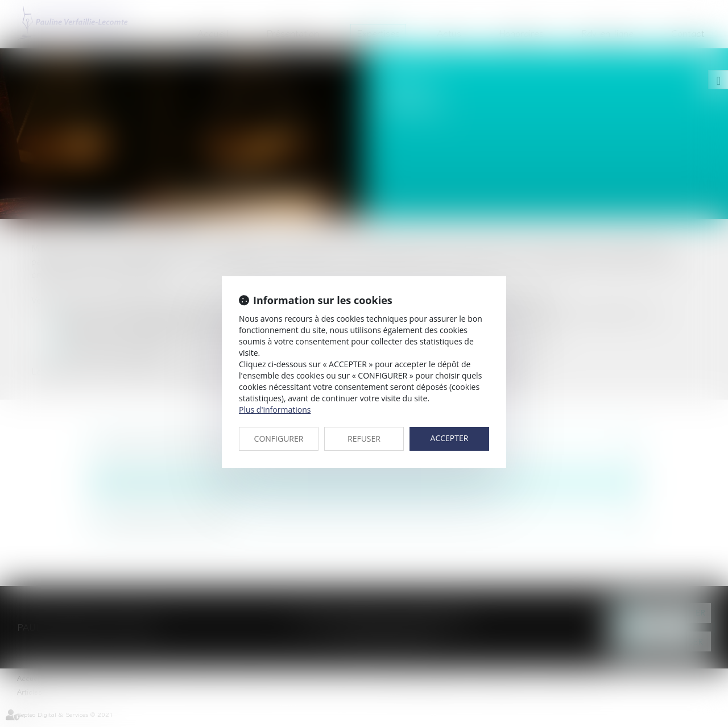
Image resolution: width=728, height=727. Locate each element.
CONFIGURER (279, 439)
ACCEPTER (450, 438)
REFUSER (364, 439)
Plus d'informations (275, 410)
